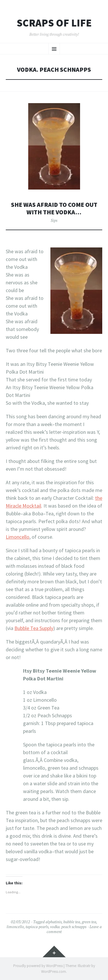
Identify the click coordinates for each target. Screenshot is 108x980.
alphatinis (54, 922)
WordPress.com (54, 972)
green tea (89, 922)
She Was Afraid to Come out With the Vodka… (54, 208)
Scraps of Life (54, 23)
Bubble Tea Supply (34, 628)
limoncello (15, 927)
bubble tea (72, 922)
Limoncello (18, 537)
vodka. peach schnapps (68, 927)
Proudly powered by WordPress (38, 966)
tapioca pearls (37, 927)
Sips (54, 220)
